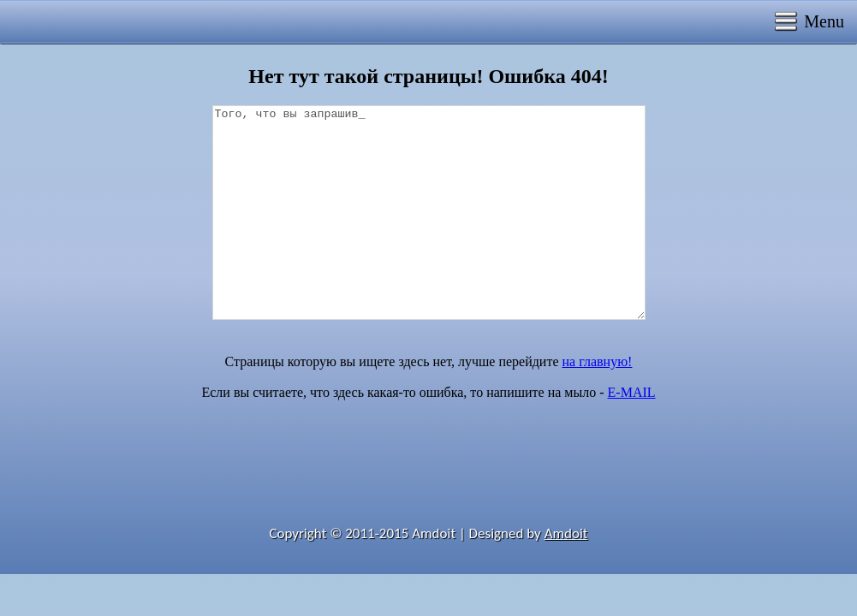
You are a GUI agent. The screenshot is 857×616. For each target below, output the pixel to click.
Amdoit (566, 533)
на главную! (598, 361)
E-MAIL (632, 392)
